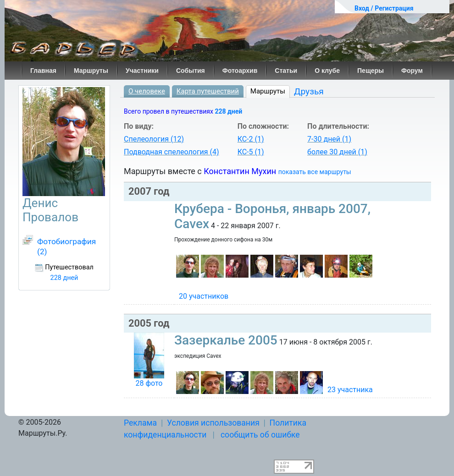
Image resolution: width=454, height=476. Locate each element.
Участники (142, 71)
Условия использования (213, 423)
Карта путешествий (208, 91)
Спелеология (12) (154, 139)
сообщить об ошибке (260, 435)
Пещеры (371, 71)
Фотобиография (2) (66, 246)
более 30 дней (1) (337, 152)
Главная (43, 71)
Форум (412, 71)
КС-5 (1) (251, 152)
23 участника (350, 390)
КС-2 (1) (251, 139)
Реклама (140, 423)
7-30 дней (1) (329, 139)
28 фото (149, 383)
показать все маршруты (315, 172)
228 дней (228, 111)
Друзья (309, 91)
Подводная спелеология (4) (172, 152)
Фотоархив (240, 71)
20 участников (204, 296)
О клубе (327, 71)
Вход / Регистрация (384, 8)
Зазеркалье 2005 (226, 340)
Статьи (286, 71)
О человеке (147, 91)
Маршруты (91, 71)
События (191, 71)
